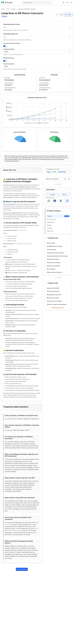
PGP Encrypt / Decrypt (53, 291)
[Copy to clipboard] (67, 201)
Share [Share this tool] (68, 15)
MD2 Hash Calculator (53, 298)
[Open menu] (71, 3)
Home (3, 9)
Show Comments (22, 569)
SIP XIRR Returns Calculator (55, 246)
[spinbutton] (37, 27)
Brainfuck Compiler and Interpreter (57, 304)
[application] (37, 114)
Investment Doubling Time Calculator (57, 256)
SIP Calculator (51, 243)
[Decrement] (70, 28)
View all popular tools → (58, 308)
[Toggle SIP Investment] (5, 61)
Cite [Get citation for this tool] (64, 195)
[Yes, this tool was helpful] (65, 179)
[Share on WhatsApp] (49, 201)
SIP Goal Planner (52, 250)
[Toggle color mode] (67, 3)
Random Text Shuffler (53, 288)
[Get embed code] (57, 15)
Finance (14, 9)
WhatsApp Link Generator (54, 295)
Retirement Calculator (53, 259)
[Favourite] (61, 15)
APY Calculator (51, 269)
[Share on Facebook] (55, 201)
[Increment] (70, 27)
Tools (8, 9)
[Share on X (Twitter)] (61, 201)
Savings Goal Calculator (54, 263)
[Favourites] (64, 3)
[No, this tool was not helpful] (69, 179)
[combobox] (38, 3)
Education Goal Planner (54, 266)
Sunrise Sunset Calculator (54, 301)
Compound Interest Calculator (55, 253)
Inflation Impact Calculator (54, 272)
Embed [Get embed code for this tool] (52, 195)
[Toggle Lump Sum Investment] (5, 46)
